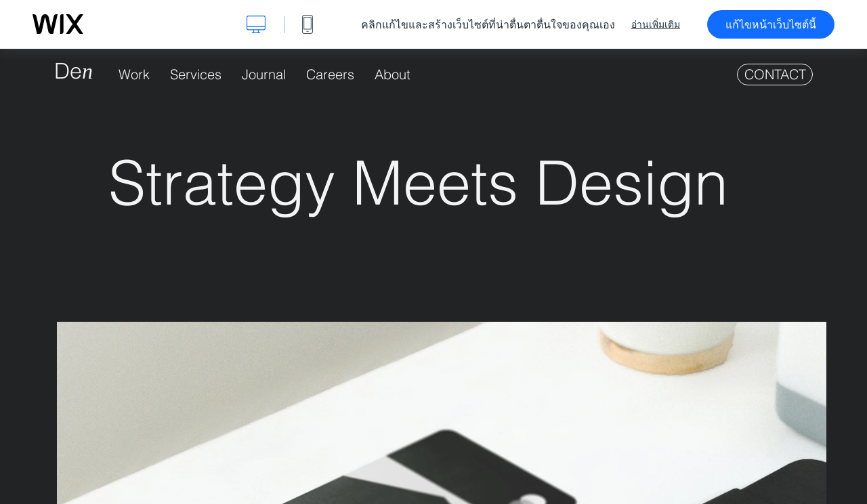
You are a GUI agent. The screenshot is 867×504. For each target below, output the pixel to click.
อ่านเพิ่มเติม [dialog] (656, 24)
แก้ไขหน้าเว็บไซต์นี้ (771, 24)
